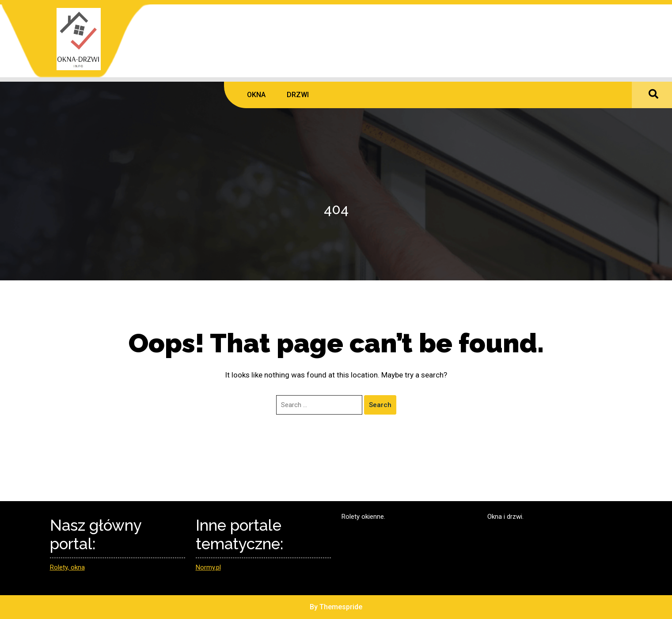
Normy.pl (208, 567)
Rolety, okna (67, 567)
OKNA (256, 95)
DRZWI (298, 95)
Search (380, 405)
